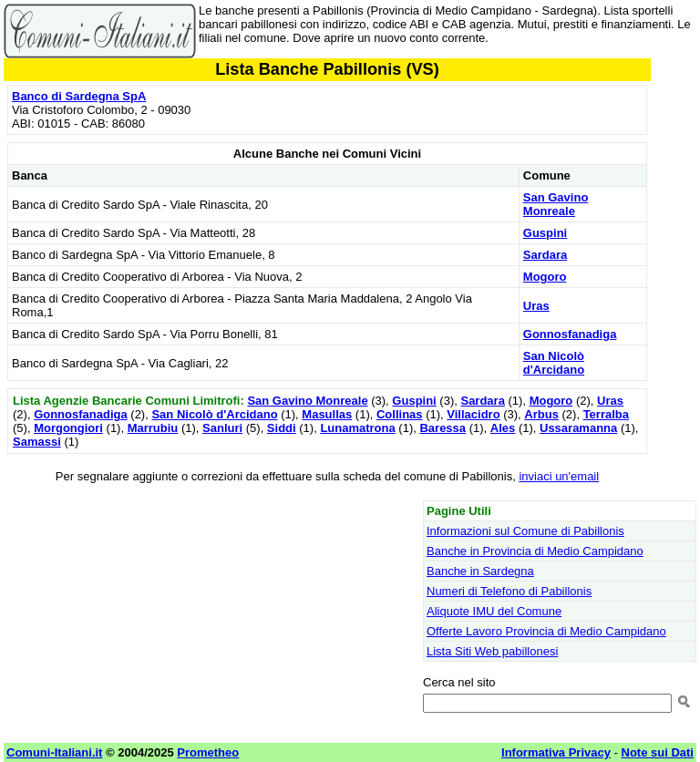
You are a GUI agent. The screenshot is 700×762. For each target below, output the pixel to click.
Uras (536, 306)
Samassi (37, 442)
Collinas (400, 414)
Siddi (282, 428)
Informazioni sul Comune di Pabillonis (525, 531)
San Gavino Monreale (556, 204)
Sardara (545, 255)
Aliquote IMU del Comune (494, 611)
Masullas (327, 414)
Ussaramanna (578, 428)
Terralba (606, 414)
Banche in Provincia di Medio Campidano (535, 551)
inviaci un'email (559, 476)
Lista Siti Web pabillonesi (492, 651)
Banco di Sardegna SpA (79, 96)
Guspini (545, 233)
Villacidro (473, 414)
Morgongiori (68, 428)
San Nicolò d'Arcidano (554, 363)
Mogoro (545, 277)
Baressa (443, 428)
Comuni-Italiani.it (54, 752)
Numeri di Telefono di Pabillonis (509, 591)
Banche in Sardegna (480, 571)
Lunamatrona (357, 428)
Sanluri (222, 428)
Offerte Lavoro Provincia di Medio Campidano (546, 631)
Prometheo (208, 752)
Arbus (541, 414)
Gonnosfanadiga (570, 334)
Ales (503, 428)
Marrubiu (153, 428)
